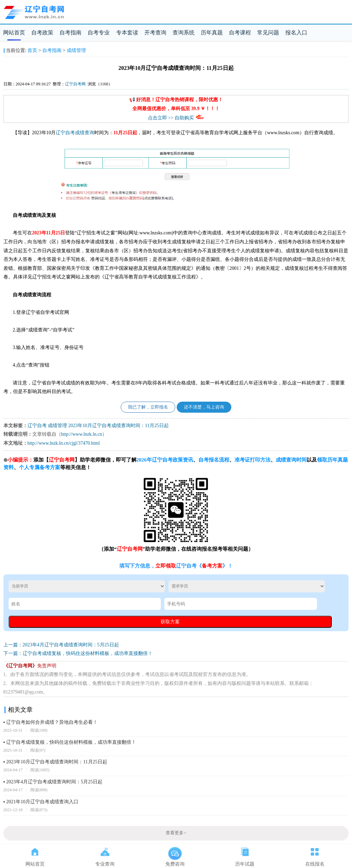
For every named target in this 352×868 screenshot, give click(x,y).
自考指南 (70, 33)
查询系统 (184, 33)
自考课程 (240, 33)
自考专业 (99, 33)
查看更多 (176, 833)
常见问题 (268, 33)
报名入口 (296, 33)
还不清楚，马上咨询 (204, 407)
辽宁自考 (65, 133)
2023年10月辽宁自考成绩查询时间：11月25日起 (118, 426)
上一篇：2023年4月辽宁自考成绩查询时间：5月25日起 (61, 645)
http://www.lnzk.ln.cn (82, 434)
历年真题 (212, 33)
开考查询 (155, 33)
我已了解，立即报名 (148, 407)
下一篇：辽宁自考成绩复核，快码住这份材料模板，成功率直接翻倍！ (78, 653)
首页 (32, 50)
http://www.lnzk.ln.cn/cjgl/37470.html (64, 443)
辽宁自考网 (75, 84)
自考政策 (42, 33)
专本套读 (127, 33)
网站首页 (14, 33)
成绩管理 (76, 50)
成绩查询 (85, 133)
